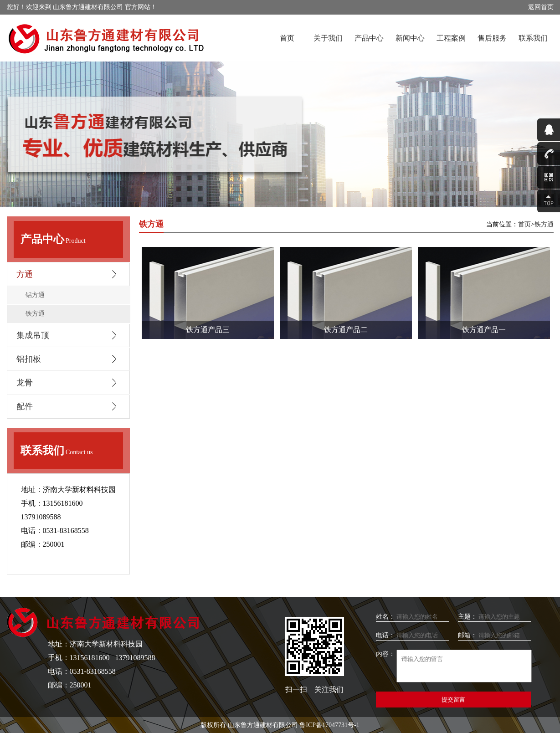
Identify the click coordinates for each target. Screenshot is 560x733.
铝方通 (35, 295)
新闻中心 (410, 38)
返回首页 (541, 7)
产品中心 (369, 38)
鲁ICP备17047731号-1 (329, 725)
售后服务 (492, 38)
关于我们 (328, 38)
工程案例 (451, 38)
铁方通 (35, 314)
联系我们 (533, 38)
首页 (287, 38)
